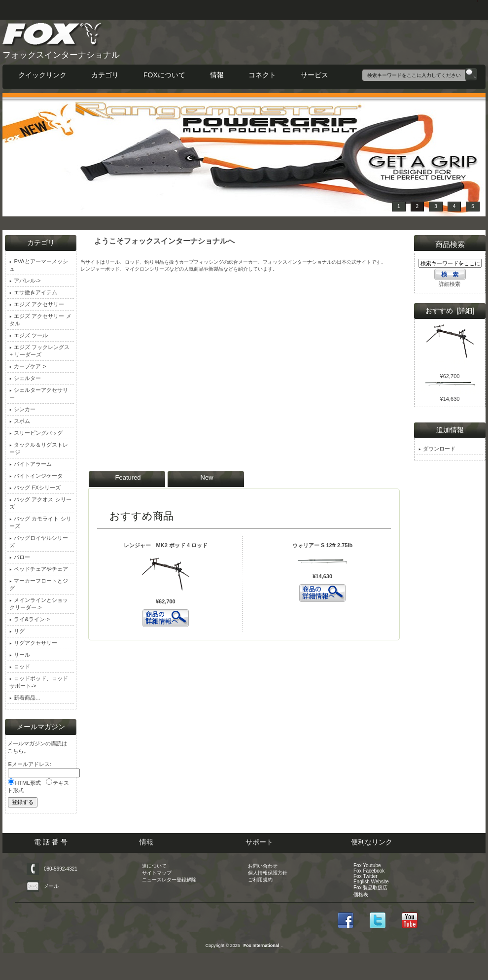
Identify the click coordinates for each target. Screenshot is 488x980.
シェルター (25, 378)
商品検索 (450, 244)
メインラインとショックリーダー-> (39, 604)
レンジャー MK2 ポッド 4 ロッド (166, 545)
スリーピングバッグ (36, 433)
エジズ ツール (29, 335)
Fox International (261, 945)
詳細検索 (450, 284)
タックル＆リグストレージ (39, 448)
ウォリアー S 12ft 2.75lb (322, 545)
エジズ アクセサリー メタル (40, 320)
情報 (217, 75)
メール (51, 886)
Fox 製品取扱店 (370, 888)
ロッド (20, 666)
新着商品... (25, 698)
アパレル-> (25, 280)
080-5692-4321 (61, 869)
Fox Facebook (369, 871)
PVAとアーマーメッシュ (38, 265)
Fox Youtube (367, 865)
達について (154, 866)
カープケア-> (28, 366)
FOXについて (164, 75)
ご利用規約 (260, 880)
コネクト (262, 75)
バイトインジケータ (36, 476)
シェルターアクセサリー (39, 394)
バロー (20, 557)
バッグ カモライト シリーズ (40, 522)
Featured (128, 477)
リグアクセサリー (33, 643)
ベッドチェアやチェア (39, 569)
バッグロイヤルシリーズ (39, 542)
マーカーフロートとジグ (39, 584)
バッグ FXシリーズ (35, 488)
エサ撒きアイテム (33, 292)
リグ (17, 631)
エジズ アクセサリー (37, 304)
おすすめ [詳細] (450, 311)
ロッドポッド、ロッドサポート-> (39, 682)
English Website (371, 882)
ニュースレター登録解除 (169, 880)
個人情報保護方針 (268, 873)
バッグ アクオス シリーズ (40, 503)
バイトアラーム (31, 464)
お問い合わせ (263, 866)
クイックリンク (42, 75)
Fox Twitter (366, 876)
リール (20, 655)
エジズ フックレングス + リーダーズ (39, 351)
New (207, 477)
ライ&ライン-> (29, 619)
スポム (20, 421)
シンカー (22, 409)
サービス (314, 75)
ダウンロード (437, 449)
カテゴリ (105, 75)
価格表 (361, 894)
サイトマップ (157, 873)
